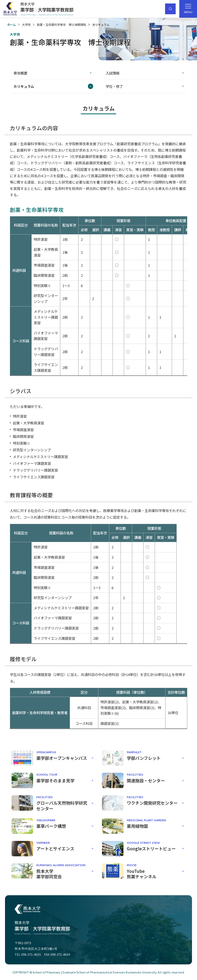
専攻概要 (20, 73)
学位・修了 (114, 86)
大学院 (26, 25)
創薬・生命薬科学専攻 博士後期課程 (61, 25)
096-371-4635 (31, 954)
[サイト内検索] (170, 9)
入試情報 (113, 73)
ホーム (11, 25)
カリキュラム (24, 86)
